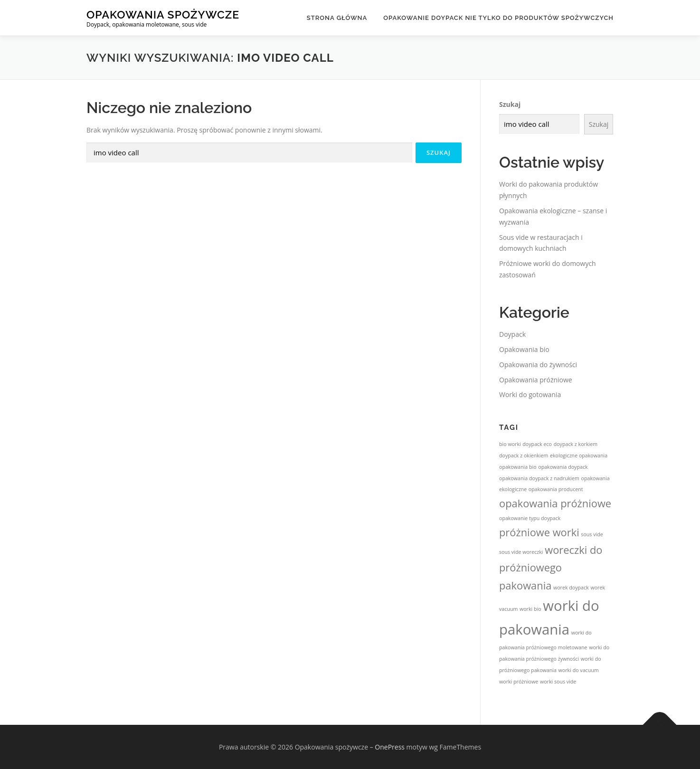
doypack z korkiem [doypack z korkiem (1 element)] (576, 444)
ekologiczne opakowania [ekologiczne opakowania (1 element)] (579, 456)
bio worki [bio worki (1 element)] (510, 444)
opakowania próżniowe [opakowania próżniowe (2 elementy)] (555, 503)
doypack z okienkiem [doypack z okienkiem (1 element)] (524, 456)
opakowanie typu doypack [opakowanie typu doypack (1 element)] (530, 518)
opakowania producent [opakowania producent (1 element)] (556, 489)
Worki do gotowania (530, 394)
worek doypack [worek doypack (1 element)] (571, 588)
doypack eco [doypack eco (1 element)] (537, 444)
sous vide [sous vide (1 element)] (592, 534)
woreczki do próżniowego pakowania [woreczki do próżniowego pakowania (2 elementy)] (551, 567)
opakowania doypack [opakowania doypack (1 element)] (563, 467)
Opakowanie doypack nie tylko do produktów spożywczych (498, 18)
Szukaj (510, 104)
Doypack (512, 334)
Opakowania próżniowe (536, 380)
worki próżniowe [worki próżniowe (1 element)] (519, 682)
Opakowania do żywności (538, 365)
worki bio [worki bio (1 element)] (530, 609)
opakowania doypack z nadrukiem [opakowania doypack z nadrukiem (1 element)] (539, 478)
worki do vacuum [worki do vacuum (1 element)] (579, 670)
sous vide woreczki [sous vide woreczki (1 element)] (521, 552)
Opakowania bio (524, 349)
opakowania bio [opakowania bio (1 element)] (518, 467)
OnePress (390, 747)
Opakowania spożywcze (163, 14)
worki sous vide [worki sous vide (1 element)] (558, 682)
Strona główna (337, 18)
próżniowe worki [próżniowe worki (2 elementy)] (539, 532)
